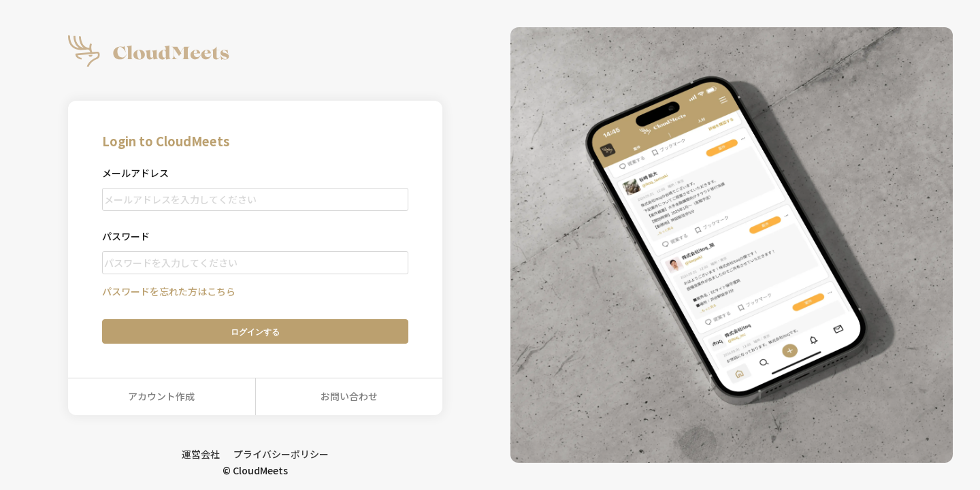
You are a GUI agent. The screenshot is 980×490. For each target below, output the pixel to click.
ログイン (255, 332)
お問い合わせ (349, 396)
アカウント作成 (161, 396)
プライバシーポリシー (281, 454)
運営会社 (201, 454)
